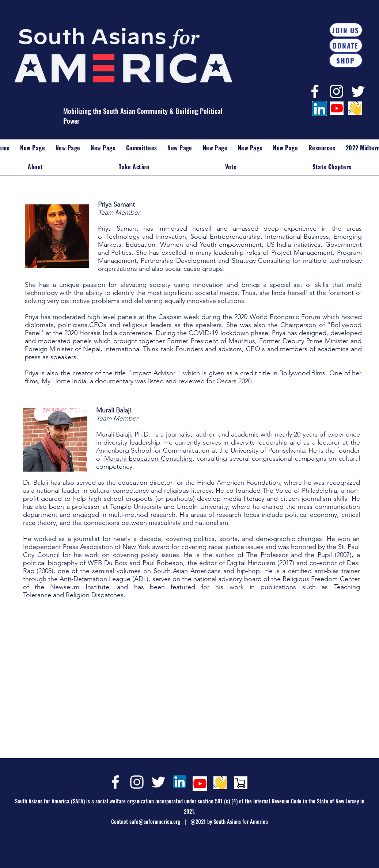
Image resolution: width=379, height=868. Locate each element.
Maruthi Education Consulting (148, 458)
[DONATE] (346, 45)
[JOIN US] (346, 30)
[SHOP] (346, 60)
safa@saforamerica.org (155, 821)
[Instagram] (336, 91)
